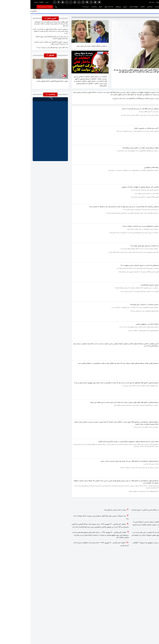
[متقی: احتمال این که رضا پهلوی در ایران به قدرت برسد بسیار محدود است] (14, 85)
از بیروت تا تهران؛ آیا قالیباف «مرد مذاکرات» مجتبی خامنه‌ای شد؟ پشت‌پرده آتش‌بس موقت (21, 43)
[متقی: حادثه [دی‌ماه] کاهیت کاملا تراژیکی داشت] (25, 85)
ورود (127, 2)
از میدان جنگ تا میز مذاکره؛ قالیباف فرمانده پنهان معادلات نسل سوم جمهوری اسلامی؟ (21, 38)
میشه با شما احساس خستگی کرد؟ (85, 510)
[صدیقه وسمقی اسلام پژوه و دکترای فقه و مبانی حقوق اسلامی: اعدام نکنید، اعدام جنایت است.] (119, 76)
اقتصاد (112, 7)
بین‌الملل (88, 7)
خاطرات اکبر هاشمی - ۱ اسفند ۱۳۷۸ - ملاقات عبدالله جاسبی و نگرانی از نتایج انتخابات (128, 510)
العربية (5, 2)
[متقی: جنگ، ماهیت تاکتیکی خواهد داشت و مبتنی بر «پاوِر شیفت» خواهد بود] (18, 85)
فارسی (16, 2)
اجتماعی (119, 7)
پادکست (63, 7)
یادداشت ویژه (78, 7)
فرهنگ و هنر (103, 7)
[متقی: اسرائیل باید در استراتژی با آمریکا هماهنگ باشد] (22, 85)
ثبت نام (121, 2)
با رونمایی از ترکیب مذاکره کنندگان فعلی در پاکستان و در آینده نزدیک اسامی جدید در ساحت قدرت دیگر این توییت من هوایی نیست (20, 31)
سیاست (127, 7)
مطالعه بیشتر (153, 102)
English (11, 2)
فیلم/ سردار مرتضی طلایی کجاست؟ (144, 516)
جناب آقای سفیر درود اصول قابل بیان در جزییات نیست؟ (22, 48)
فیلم (70, 7)
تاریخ (95, 7)
